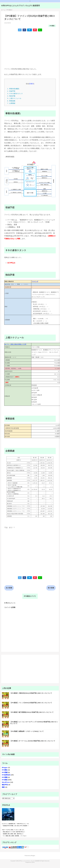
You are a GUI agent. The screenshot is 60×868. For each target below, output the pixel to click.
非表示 (32, 84)
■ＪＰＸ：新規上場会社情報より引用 (15, 344)
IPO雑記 (5, 770)
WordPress (6, 782)
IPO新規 (52, 26)
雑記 (3, 787)
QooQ (33, 862)
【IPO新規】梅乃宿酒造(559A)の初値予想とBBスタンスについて (32, 712)
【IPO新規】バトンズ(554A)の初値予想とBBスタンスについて (31, 703)
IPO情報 (5, 777)
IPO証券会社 (6, 775)
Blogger (5, 767)
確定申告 (5, 785)
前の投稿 (51, 588)
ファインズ (35, 281)
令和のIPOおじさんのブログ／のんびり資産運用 (20, 6)
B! (30, 30)
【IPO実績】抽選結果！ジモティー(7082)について (27, 731)
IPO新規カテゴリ (30, 596)
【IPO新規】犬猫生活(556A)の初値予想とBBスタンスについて (31, 693)
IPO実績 (5, 772)
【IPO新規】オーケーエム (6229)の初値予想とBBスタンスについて (33, 741)
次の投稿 (9, 588)
